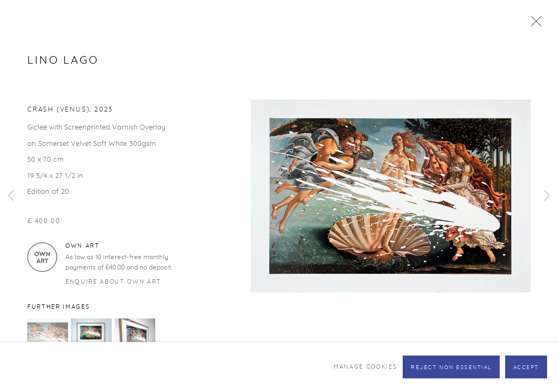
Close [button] (533, 24)
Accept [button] (526, 367)
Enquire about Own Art (113, 282)
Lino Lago (63, 60)
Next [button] (547, 196)
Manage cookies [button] (365, 367)
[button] (48, 339)
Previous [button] (11, 196)
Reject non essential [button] (451, 367)
